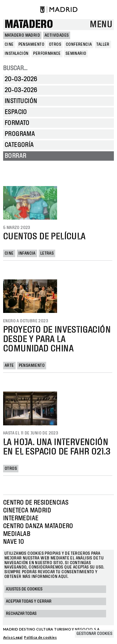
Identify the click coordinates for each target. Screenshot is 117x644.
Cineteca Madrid (27, 511)
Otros (11, 469)
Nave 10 (14, 542)
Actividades (57, 35)
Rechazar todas (21, 614)
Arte (9, 366)
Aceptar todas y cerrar (29, 601)
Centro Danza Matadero (38, 526)
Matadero (29, 25)
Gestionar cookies (94, 634)
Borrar (15, 156)
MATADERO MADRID (22, 35)
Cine (9, 253)
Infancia (27, 253)
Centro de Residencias (36, 503)
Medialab (17, 534)
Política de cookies (40, 637)
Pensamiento (32, 366)
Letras (47, 253)
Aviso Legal (13, 637)
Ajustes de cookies (24, 589)
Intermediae (21, 518)
